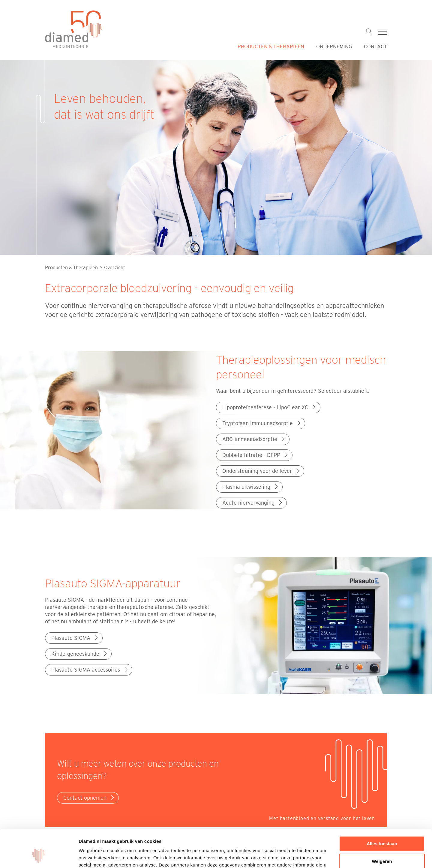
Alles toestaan (382, 811)
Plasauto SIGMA (75, 638)
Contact (375, 46)
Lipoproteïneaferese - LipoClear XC (270, 407)
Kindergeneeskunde (80, 654)
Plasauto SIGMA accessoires (90, 670)
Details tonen (93, 856)
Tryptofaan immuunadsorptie (262, 423)
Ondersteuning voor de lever (262, 471)
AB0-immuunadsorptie (254, 439)
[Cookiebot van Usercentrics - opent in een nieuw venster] (39, 856)
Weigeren (382, 829)
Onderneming (334, 46)
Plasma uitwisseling (251, 487)
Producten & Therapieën (271, 46)
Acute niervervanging (253, 503)
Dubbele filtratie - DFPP (256, 455)
